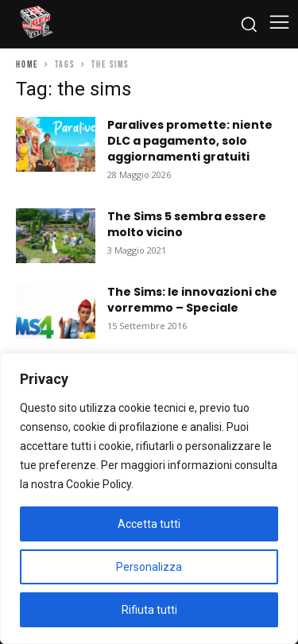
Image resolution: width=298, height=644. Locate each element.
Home (27, 65)
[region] (149, 499)
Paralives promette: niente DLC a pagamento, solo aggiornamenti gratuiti (190, 141)
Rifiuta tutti (149, 610)
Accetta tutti (149, 524)
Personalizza (149, 567)
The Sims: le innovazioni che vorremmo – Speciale (192, 300)
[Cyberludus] (36, 24)
